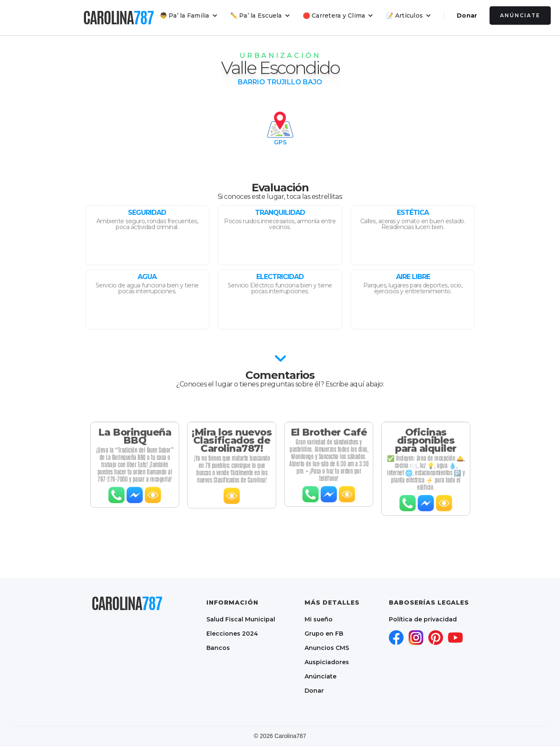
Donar (467, 16)
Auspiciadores (327, 662)
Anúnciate (520, 15)
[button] (189, 16)
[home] (118, 18)
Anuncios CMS (327, 648)
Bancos (218, 648)
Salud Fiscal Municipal (241, 619)
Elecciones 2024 (232, 634)
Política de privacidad (423, 619)
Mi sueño (319, 619)
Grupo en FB (324, 634)
